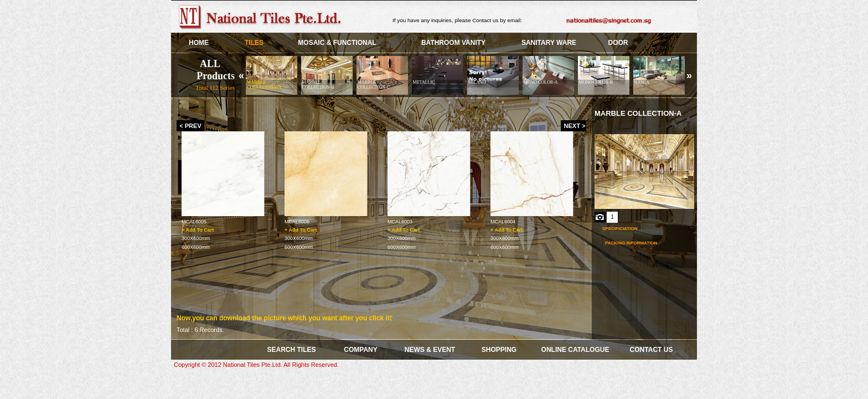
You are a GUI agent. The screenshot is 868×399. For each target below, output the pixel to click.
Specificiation (620, 229)
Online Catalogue (575, 350)
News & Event (430, 350)
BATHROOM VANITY (453, 43)
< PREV (190, 126)
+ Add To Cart (198, 229)
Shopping (499, 350)
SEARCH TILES (291, 350)
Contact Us (652, 350)
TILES (254, 43)
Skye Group (262, 17)
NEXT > (575, 126)
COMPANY (360, 350)
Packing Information (631, 243)
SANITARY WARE (549, 43)
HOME (199, 43)
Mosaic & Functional (337, 43)
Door (618, 43)
